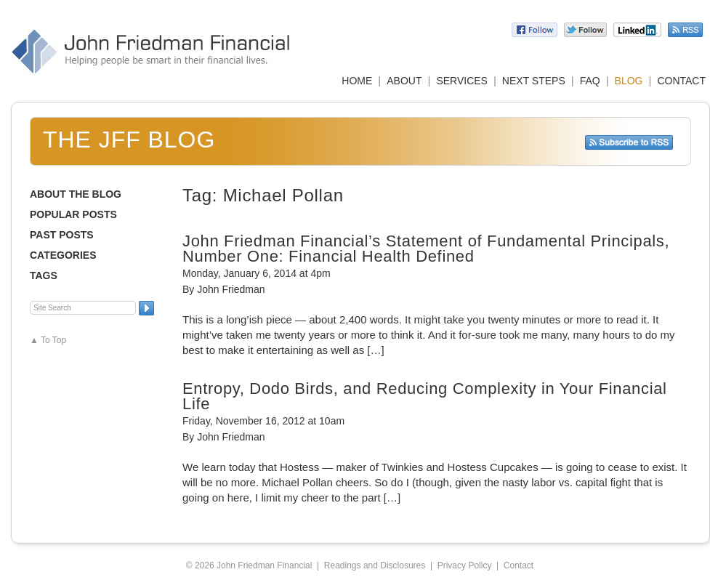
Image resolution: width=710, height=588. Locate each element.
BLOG (629, 81)
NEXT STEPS (534, 81)
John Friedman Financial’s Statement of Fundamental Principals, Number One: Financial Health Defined (426, 249)
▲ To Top (48, 340)
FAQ (590, 81)
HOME (357, 81)
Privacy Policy (465, 565)
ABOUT (404, 81)
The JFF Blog (129, 140)
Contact (519, 565)
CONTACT (681, 81)
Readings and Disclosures (375, 565)
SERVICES (462, 81)
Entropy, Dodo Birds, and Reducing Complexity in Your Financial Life (425, 396)
